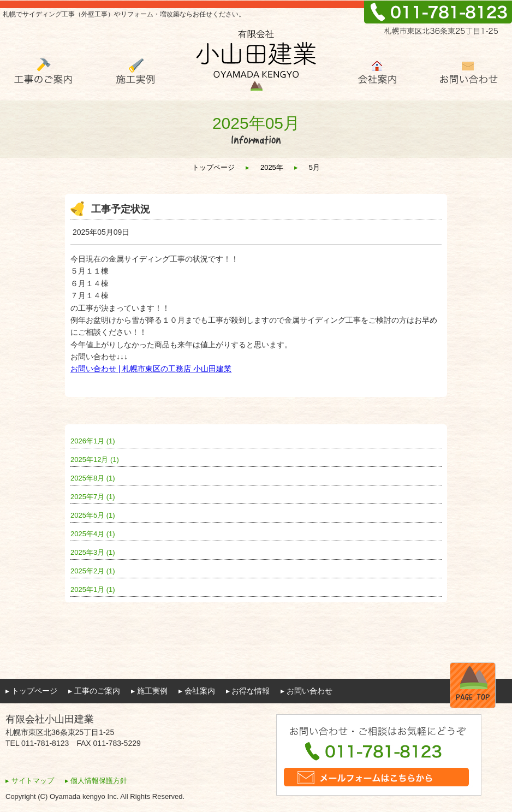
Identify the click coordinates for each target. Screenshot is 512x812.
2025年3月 (93, 552)
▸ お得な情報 (248, 691)
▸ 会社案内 (197, 691)
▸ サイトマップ (30, 781)
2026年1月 (93, 441)
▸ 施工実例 (149, 691)
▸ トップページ (31, 691)
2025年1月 (93, 589)
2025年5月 (93, 515)
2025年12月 (95, 460)
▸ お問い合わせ (306, 691)
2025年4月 (93, 534)
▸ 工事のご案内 (94, 691)
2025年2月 (93, 571)
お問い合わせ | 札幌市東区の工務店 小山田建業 (151, 369)
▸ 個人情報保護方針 (96, 781)
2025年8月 (93, 478)
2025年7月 (93, 497)
